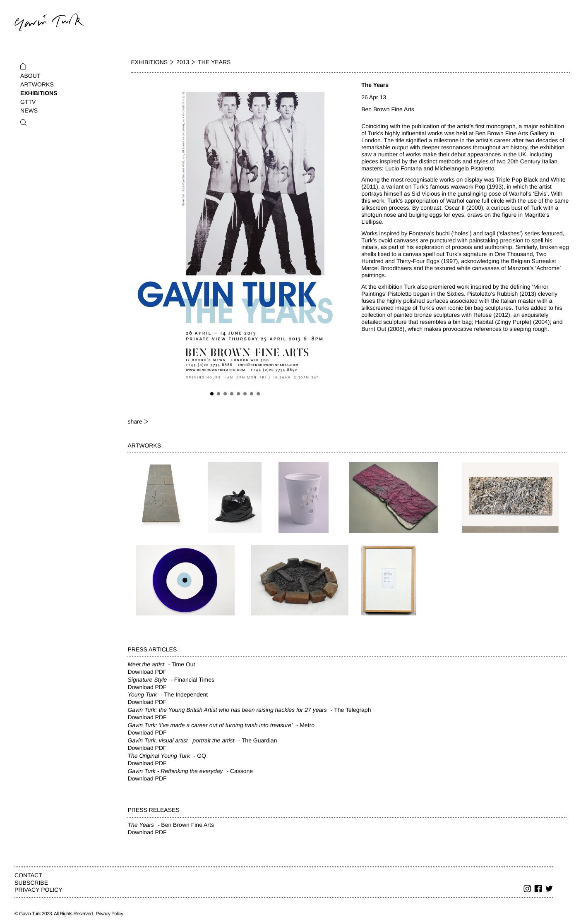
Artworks (37, 84)
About (30, 76)
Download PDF (147, 672)
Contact (28, 875)
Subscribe (31, 883)
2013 (183, 62)
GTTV (28, 102)
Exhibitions (39, 93)
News (29, 110)
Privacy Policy (38, 890)
